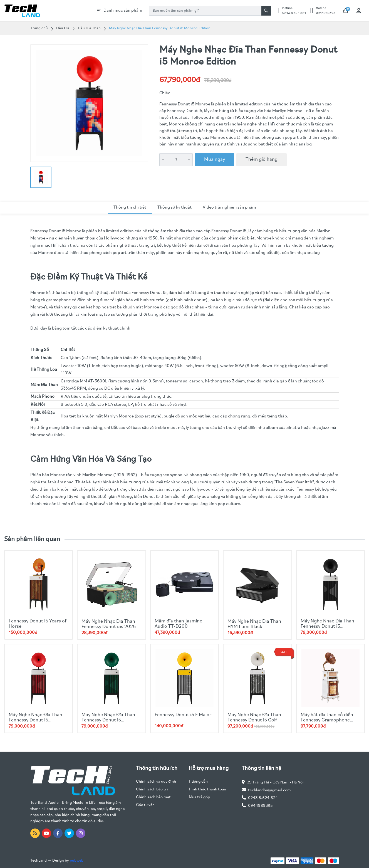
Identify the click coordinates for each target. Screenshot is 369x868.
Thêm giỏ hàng (262, 159)
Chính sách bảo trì (152, 789)
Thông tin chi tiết (130, 207)
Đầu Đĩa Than (89, 28)
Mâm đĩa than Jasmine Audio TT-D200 (178, 624)
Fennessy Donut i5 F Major (183, 715)
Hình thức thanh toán (207, 789)
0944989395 (260, 806)
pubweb (77, 861)
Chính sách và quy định (156, 782)
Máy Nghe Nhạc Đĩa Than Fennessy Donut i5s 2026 (109, 624)
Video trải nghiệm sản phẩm (229, 207)
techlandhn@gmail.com (269, 790)
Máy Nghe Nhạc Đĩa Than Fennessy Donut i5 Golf (254, 718)
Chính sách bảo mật (153, 797)
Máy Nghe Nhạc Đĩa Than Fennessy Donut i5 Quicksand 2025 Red (35, 720)
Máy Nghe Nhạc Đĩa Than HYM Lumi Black (254, 624)
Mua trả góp (199, 797)
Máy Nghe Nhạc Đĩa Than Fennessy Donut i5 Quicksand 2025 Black (327, 626)
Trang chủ (39, 28)
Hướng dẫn (198, 782)
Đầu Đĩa (63, 28)
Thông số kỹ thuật (174, 207)
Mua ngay (215, 159)
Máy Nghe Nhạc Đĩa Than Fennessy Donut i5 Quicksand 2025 (108, 720)
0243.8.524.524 (263, 798)
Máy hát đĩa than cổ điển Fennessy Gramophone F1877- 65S (327, 720)
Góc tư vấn (145, 805)
